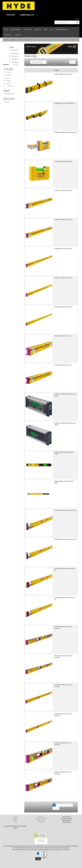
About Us (41, 817)
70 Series (14, 50)
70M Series (15, 56)
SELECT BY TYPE (28, 29)
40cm (8, 81)
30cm (8, 78)
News (15, 820)
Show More (15, 64)
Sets (7, 102)
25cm (8, 75)
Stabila (20, 40)
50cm (8, 84)
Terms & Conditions (41, 819)
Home (6, 40)
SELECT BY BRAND (16, 29)
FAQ (15, 822)
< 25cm (9, 72)
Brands (13, 40)
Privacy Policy (41, 820)
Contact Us (41, 822)
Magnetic (9, 94)
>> (57, 808)
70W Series (15, 59)
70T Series (15, 62)
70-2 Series (15, 53)
